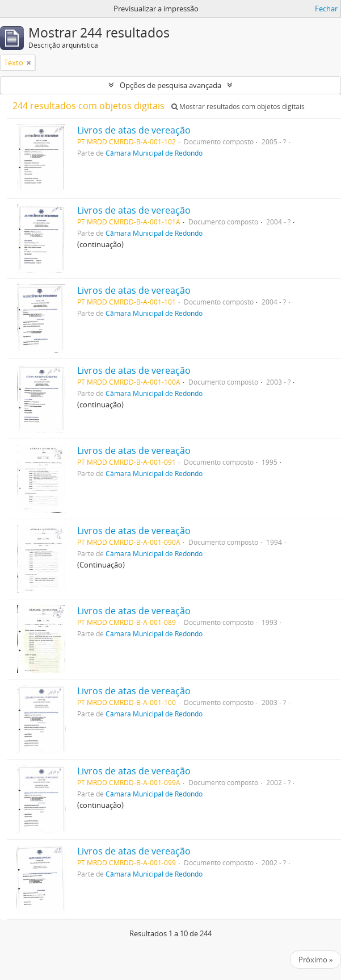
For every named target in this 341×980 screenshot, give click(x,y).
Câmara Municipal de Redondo (154, 153)
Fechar (326, 9)
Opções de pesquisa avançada (171, 85)
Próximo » (315, 960)
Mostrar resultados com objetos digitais (238, 107)
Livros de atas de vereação (134, 130)
